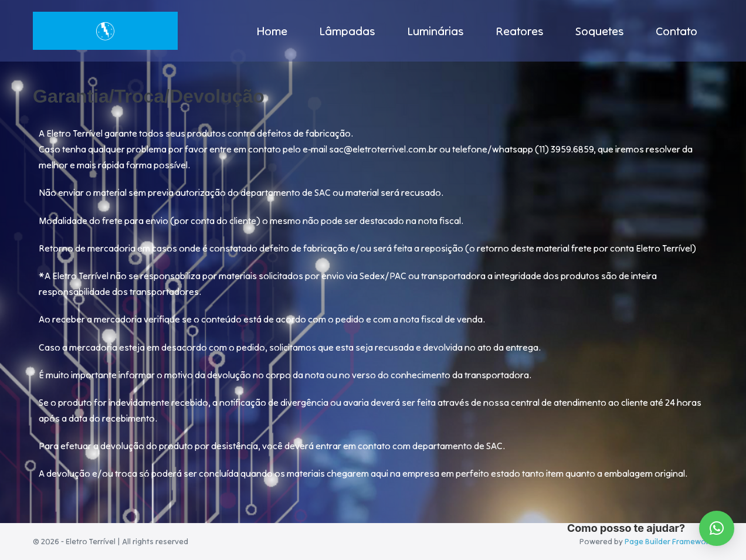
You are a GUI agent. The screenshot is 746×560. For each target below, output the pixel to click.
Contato (677, 31)
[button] (717, 528)
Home (272, 31)
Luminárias (435, 31)
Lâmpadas (347, 31)
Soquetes (600, 31)
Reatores (520, 31)
